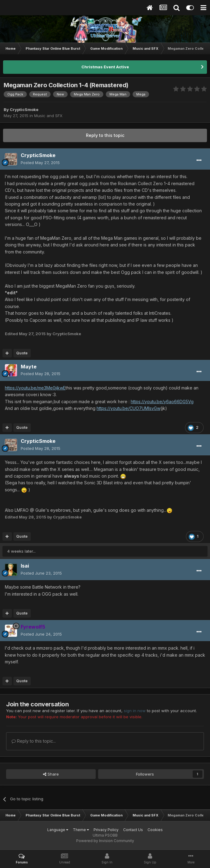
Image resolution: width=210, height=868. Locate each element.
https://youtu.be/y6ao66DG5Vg (162, 402)
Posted (40, 163)
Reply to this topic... (34, 741)
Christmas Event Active (105, 67)
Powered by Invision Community (105, 841)
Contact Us (133, 830)
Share (51, 774)
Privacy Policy (106, 830)
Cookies (155, 830)
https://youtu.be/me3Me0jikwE (35, 388)
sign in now (135, 711)
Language (58, 830)
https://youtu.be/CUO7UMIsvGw (128, 408)
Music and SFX (48, 116)
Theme (81, 830)
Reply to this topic (105, 135)
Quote (22, 353)
